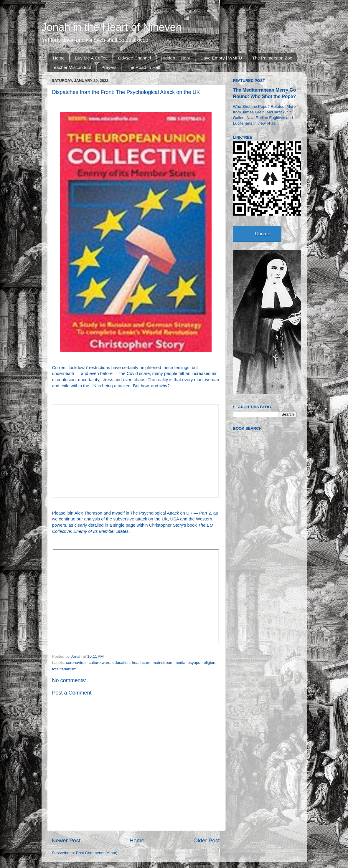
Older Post (206, 840)
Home (59, 58)
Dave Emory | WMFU (221, 58)
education (121, 663)
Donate (263, 234)
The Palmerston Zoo (272, 58)
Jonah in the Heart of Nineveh (112, 27)
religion (209, 663)
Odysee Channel (134, 58)
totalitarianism (64, 669)
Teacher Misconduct (71, 67)
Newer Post (66, 840)
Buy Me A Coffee (91, 58)
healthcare (141, 663)
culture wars (99, 663)
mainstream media (169, 663)
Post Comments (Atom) (97, 853)
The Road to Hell (143, 67)
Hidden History (176, 58)
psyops (194, 663)
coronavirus (76, 663)
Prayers (109, 67)
